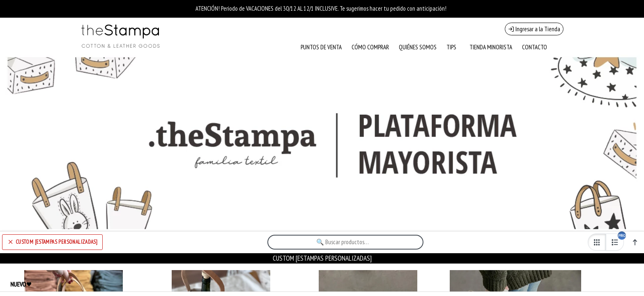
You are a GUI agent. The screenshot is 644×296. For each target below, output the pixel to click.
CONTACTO (535, 47)
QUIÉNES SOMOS (418, 47)
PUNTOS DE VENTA (321, 47)
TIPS (451, 47)
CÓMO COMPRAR (370, 47)
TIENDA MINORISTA (491, 47)
